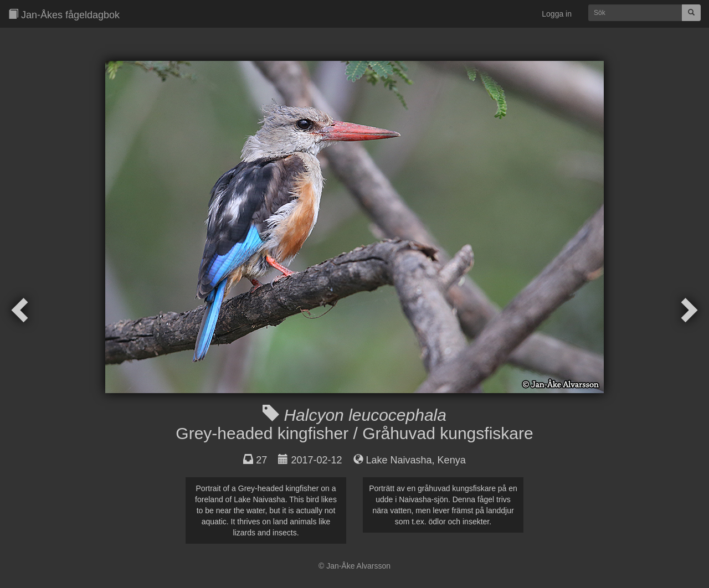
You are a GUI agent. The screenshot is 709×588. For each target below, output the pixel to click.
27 (261, 460)
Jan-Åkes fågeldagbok (64, 15)
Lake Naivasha (399, 460)
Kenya (452, 460)
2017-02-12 (316, 460)
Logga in (557, 14)
